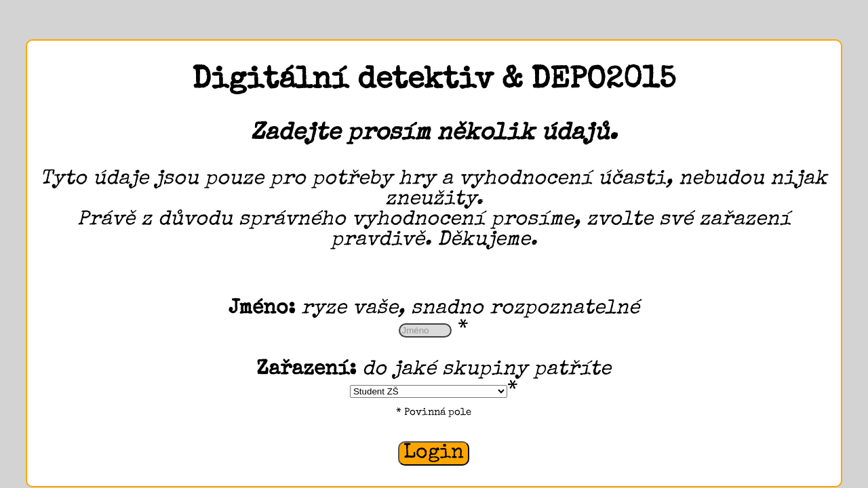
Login (434, 453)
